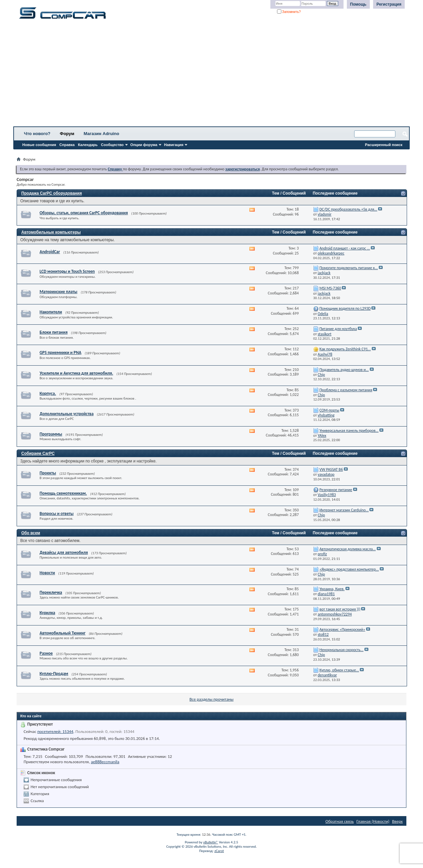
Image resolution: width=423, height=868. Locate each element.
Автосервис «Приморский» (342, 629)
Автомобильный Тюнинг (63, 633)
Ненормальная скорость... (341, 650)
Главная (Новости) (373, 821)
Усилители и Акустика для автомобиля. (76, 373)
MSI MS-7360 (330, 288)
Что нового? (37, 134)
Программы (51, 434)
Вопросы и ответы (57, 514)
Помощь (358, 4)
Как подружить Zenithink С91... (345, 349)
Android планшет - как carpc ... (345, 248)
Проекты (48, 473)
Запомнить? (289, 12)
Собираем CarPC (38, 453)
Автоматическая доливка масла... (348, 549)
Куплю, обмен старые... (339, 670)
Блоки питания (54, 332)
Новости (47, 573)
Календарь (88, 145)
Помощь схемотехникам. (63, 493)
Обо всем (31, 533)
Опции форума (144, 145)
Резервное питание (336, 490)
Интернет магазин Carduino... (344, 510)
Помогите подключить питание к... (349, 268)
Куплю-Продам (54, 674)
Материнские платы (59, 292)
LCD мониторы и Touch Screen (67, 271)
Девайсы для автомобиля (64, 552)
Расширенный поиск (384, 145)
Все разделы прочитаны (211, 699)
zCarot (219, 851)
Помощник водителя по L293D (345, 308)
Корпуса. (48, 393)
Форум (67, 134)
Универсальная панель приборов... (349, 431)
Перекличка (51, 592)
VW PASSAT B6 (331, 469)
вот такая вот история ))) (340, 609)
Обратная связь (340, 821)
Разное (46, 653)
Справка (67, 145)
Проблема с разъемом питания (346, 390)
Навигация (174, 145)
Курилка (47, 613)
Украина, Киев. (332, 589)
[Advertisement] (208, 75)
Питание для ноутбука (338, 329)
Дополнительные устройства (67, 414)
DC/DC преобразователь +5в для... (348, 209)
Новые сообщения (39, 145)
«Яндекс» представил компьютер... (349, 569)
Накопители (51, 312)
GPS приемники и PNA (61, 352)
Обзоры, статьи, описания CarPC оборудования (84, 213)
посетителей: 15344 (55, 731)
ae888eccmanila (105, 762)
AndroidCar (50, 252)
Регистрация (389, 4)
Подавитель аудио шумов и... (344, 370)
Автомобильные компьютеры (51, 232)
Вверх (397, 821)
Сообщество (112, 145)
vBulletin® (211, 842)
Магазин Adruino (102, 134)
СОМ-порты (329, 410)
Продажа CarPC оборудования (52, 193)
